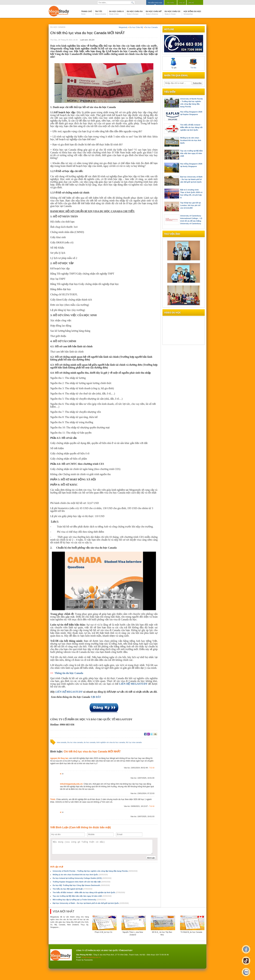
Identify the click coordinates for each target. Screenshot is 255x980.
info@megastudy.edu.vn (91, 957)
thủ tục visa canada (134, 742)
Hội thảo (171, 3)
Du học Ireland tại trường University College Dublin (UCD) (82, 878)
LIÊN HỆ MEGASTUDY (69, 692)
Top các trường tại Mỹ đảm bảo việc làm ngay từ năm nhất (82, 896)
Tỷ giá (174, 63)
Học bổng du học (192, 13)
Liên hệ (191, 3)
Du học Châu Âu (135, 13)
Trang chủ (87, 13)
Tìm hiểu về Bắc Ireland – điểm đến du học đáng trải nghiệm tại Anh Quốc (89, 892)
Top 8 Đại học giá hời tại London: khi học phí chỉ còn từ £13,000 (190, 205)
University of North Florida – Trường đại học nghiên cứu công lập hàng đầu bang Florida (95, 871)
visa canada (62, 742)
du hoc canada (90, 742)
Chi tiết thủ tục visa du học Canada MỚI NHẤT (87, 33)
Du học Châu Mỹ (154, 13)
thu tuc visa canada (75, 742)
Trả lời (152, 768)
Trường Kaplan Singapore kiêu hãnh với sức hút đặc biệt (82, 882)
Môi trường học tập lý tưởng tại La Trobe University (79, 900)
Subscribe (197, 83)
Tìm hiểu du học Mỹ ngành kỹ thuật (73, 889)
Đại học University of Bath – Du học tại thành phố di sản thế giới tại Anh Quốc (91, 903)
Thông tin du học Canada (69, 673)
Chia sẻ (182, 3)
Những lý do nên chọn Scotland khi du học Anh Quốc (80, 875)
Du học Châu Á (116, 13)
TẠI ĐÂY (96, 697)
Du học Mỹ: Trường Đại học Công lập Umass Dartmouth (81, 885)
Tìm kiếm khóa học (155, 3)
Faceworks (88, 960)
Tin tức (101, 13)
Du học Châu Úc (173, 13)
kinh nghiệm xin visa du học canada (111, 742)
